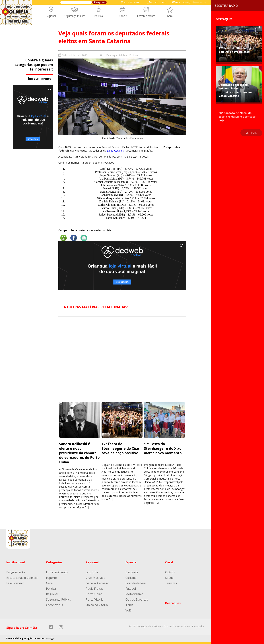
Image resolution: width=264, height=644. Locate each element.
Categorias (54, 562)
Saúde (169, 578)
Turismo (171, 583)
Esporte (122, 16)
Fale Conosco (15, 583)
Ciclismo (131, 578)
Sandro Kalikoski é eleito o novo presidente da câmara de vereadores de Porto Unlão (79, 453)
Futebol (131, 589)
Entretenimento (146, 16)
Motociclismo (134, 594)
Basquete (132, 572)
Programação (16, 572)
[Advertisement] (122, 363)
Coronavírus (54, 605)
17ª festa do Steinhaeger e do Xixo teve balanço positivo (120, 448)
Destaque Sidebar (117, 55)
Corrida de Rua (136, 583)
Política (99, 16)
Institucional (16, 562)
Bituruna (92, 572)
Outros (170, 572)
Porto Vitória (95, 599)
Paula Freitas (95, 589)
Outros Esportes (137, 599)
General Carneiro (97, 583)
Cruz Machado (96, 578)
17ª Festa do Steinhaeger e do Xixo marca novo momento (163, 448)
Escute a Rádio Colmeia (22, 578)
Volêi (129, 610)
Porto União (94, 594)
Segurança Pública (75, 16)
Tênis (129, 605)
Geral (170, 16)
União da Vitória (97, 605)
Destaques (173, 603)
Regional (51, 16)
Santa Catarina (115, 151)
